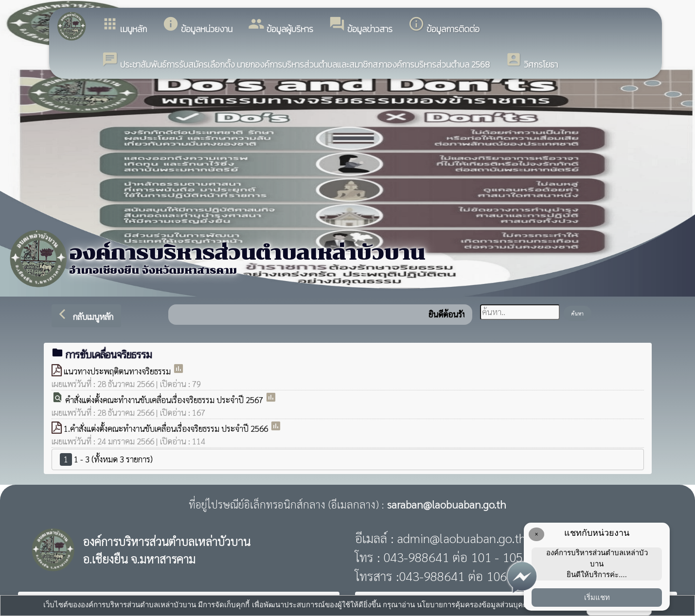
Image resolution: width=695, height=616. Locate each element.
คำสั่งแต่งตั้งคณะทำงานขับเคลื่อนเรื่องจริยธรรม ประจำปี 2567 (165, 400)
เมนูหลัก (124, 26)
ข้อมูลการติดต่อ (444, 26)
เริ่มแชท (597, 597)
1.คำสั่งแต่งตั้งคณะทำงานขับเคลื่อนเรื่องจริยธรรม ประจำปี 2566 (167, 428)
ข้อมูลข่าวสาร (361, 26)
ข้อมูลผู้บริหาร (281, 26)
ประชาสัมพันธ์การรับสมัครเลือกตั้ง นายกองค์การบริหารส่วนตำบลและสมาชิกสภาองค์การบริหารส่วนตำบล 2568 (296, 61)
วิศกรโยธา (532, 61)
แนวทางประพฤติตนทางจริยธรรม (118, 371)
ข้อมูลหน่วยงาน (197, 26)
